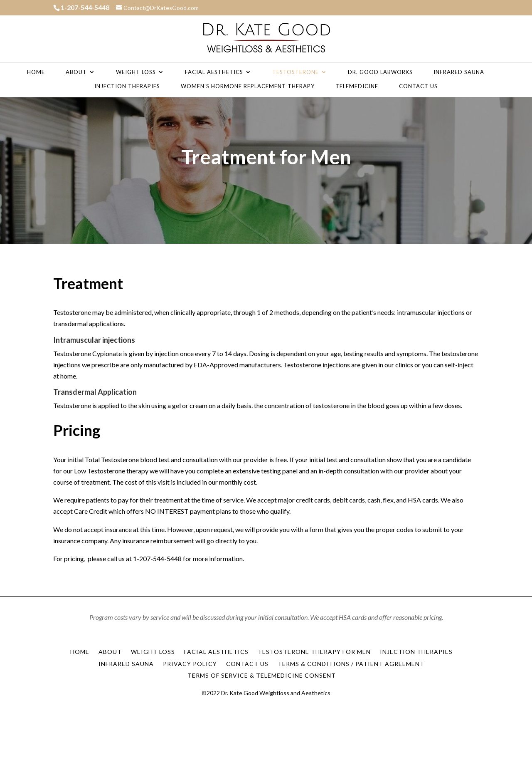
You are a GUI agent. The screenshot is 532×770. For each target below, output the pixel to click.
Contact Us (418, 86)
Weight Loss (136, 72)
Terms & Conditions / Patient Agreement (351, 664)
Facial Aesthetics (214, 72)
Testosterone (296, 72)
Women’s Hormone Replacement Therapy (248, 86)
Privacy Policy (190, 664)
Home (36, 72)
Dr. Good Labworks (380, 72)
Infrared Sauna (459, 72)
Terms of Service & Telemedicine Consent (262, 675)
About (76, 72)
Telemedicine (357, 86)
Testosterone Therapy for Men (314, 652)
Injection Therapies (127, 86)
